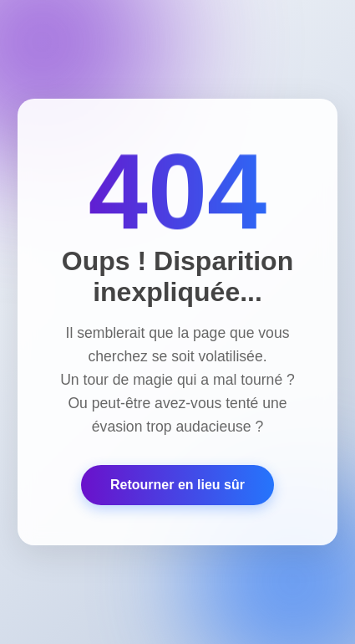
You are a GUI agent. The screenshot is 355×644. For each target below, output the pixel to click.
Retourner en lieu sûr (177, 485)
